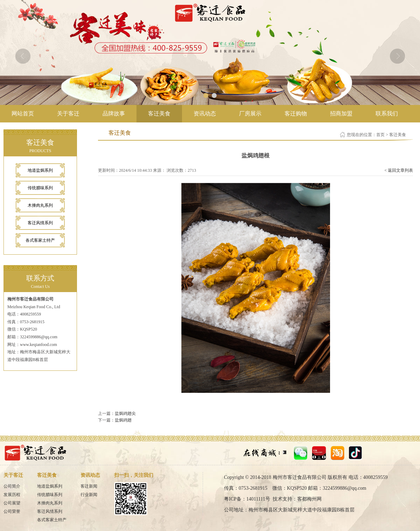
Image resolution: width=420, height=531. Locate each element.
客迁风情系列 (40, 223)
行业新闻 (89, 495)
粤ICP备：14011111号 (247, 499)
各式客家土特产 (40, 240)
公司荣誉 (12, 511)
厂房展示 (250, 114)
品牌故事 (114, 114)
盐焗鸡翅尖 (125, 413)
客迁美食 (159, 114)
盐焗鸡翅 (123, 420)
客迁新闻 (89, 486)
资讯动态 (205, 114)
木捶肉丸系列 (40, 205)
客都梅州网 (309, 499)
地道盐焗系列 (40, 170)
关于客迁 (68, 114)
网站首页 (23, 114)
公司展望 (12, 503)
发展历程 (12, 495)
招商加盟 (341, 114)
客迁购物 (296, 114)
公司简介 (12, 486)
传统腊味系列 (40, 188)
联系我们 (387, 114)
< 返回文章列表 (399, 170)
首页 (380, 135)
